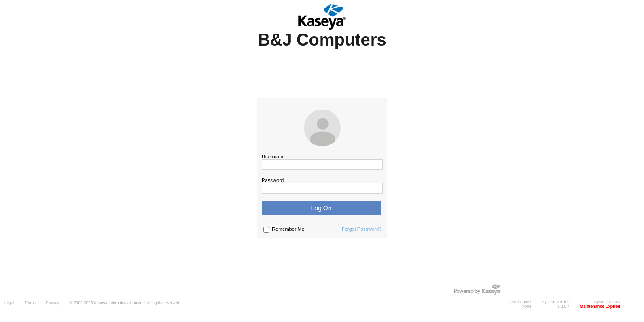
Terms (30, 303)
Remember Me (288, 229)
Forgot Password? (362, 229)
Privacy (53, 303)
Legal (9, 303)
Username (273, 157)
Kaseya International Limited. (120, 303)
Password (273, 180)
